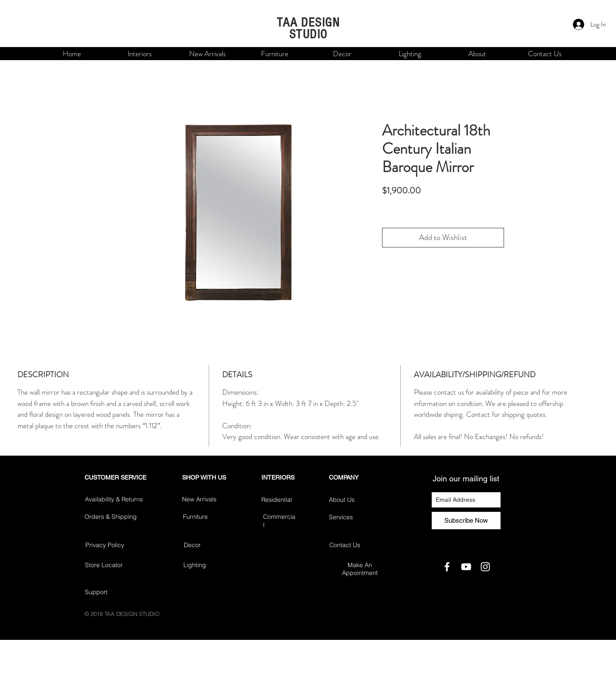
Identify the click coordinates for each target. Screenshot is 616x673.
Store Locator (104, 565)
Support (96, 592)
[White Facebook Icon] (447, 567)
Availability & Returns (114, 499)
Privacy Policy (105, 545)
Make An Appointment (360, 569)
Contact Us (345, 545)
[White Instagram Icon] (485, 567)
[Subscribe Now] (466, 521)
